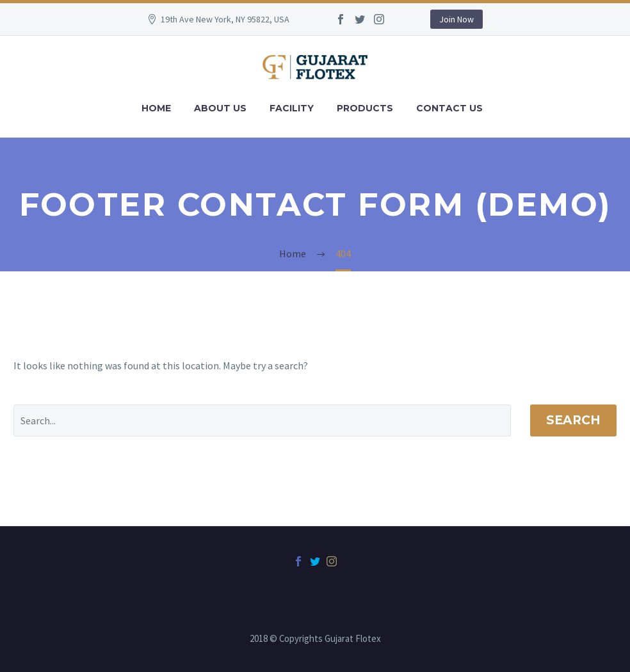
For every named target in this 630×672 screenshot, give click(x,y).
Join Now (456, 19)
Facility (292, 108)
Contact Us (449, 108)
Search (573, 420)
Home (156, 108)
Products (365, 108)
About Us (220, 108)
